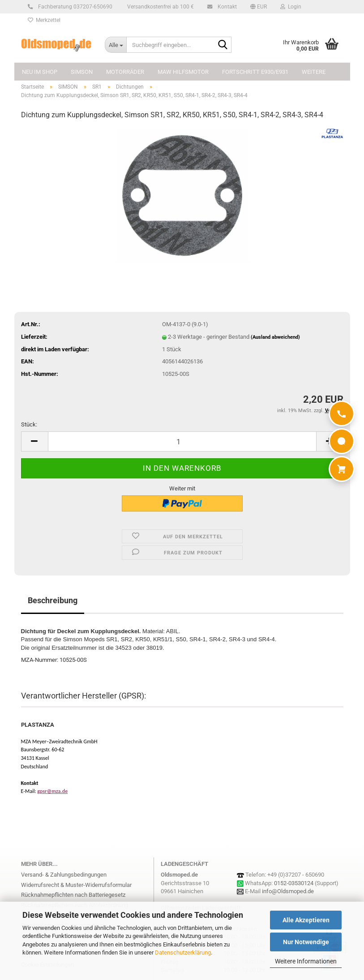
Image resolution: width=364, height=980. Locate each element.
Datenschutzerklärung (183, 952)
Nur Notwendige (306, 942)
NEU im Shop (40, 72)
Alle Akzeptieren (306, 920)
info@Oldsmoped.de (288, 891)
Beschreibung (53, 600)
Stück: (29, 424)
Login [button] (291, 7)
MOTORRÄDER (125, 72)
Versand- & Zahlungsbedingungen (64, 875)
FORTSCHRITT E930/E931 (255, 72)
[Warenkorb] (342, 469)
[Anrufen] (342, 413)
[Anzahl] (182, 441)
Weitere (314, 72)
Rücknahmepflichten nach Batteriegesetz (73, 895)
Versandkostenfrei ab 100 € (160, 7)
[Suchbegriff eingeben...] (116, 45)
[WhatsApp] (342, 441)
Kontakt (226, 7)
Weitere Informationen (306, 961)
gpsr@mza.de (52, 791)
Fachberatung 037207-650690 (74, 7)
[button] (259, 7)
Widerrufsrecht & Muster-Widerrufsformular (76, 885)
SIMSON (82, 72)
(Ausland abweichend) (275, 337)
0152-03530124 (294, 883)
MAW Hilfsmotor (183, 72)
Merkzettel (44, 20)
